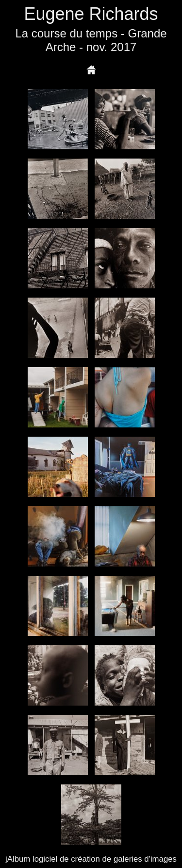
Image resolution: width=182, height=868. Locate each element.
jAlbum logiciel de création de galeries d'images (91, 859)
